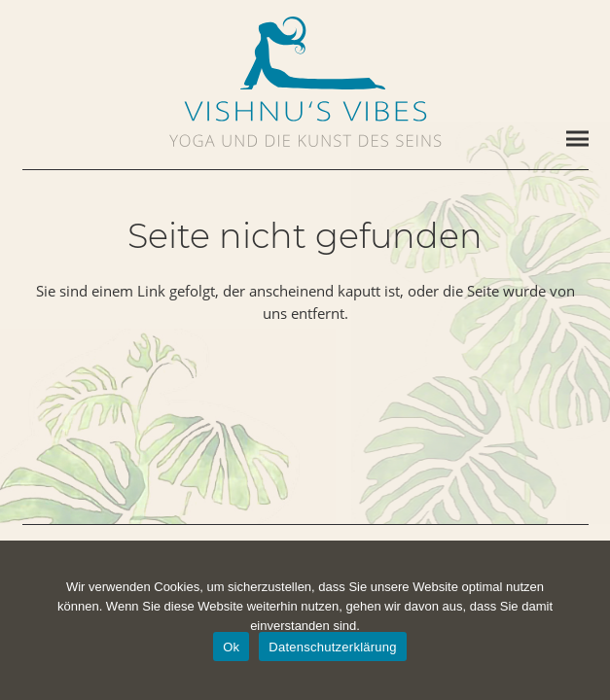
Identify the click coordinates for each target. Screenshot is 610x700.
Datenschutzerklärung (332, 647)
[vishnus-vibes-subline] (305, 140)
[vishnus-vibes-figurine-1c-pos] (305, 53)
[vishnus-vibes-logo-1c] (305, 111)
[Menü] (577, 139)
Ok (231, 647)
